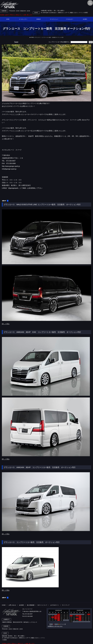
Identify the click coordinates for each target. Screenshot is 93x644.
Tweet (16, 42)
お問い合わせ (12, 605)
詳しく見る (6, 324)
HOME (8, 19)
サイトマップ (66, 605)
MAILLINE (90, 3)
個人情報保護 (31, 605)
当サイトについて (42, 605)
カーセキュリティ (23, 19)
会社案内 (21, 605)
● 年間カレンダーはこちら (55, 626)
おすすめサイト (55, 605)
